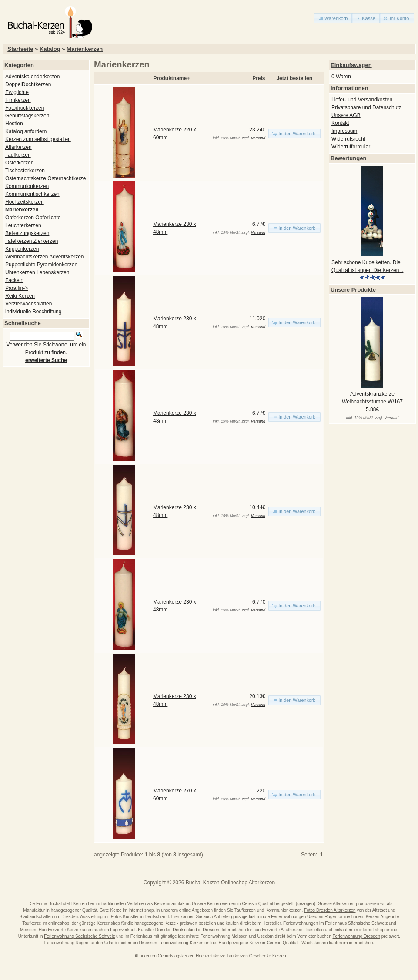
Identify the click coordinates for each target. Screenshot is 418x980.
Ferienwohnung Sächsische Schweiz (79, 936)
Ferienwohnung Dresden (356, 936)
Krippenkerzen (22, 249)
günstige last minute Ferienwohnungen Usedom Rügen (284, 917)
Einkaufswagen (351, 65)
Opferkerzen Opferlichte (33, 218)
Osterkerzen (19, 163)
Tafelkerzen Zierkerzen (32, 241)
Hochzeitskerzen (25, 202)
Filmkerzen (18, 100)
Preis (259, 78)
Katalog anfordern (26, 131)
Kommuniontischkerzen (32, 194)
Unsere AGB (346, 115)
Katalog (50, 49)
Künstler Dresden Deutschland (167, 930)
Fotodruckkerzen (25, 108)
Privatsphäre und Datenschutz (366, 107)
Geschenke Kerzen (268, 956)
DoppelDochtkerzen (28, 84)
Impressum (344, 131)
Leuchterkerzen (23, 225)
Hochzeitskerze (211, 956)
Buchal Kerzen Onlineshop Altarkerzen (230, 883)
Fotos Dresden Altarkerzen (330, 910)
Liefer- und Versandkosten (362, 100)
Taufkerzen (18, 155)
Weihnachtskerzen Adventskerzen (45, 257)
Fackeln (14, 280)
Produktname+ (172, 78)
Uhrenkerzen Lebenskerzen (37, 272)
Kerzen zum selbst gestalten (38, 139)
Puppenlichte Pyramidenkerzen (41, 265)
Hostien (14, 124)
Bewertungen (348, 158)
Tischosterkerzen (25, 171)
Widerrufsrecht (348, 139)
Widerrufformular (351, 147)
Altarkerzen (18, 147)
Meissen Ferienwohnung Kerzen (172, 943)
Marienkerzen (85, 49)
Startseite (20, 49)
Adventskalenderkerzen (32, 77)
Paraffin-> (17, 288)
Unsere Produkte (353, 290)
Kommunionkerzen (27, 186)
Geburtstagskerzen (27, 116)
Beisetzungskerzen (27, 233)
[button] (333, 18)
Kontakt (340, 123)
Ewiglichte (17, 92)
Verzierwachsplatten (28, 304)
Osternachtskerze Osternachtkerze (45, 178)
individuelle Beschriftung (33, 312)
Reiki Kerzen (20, 296)
